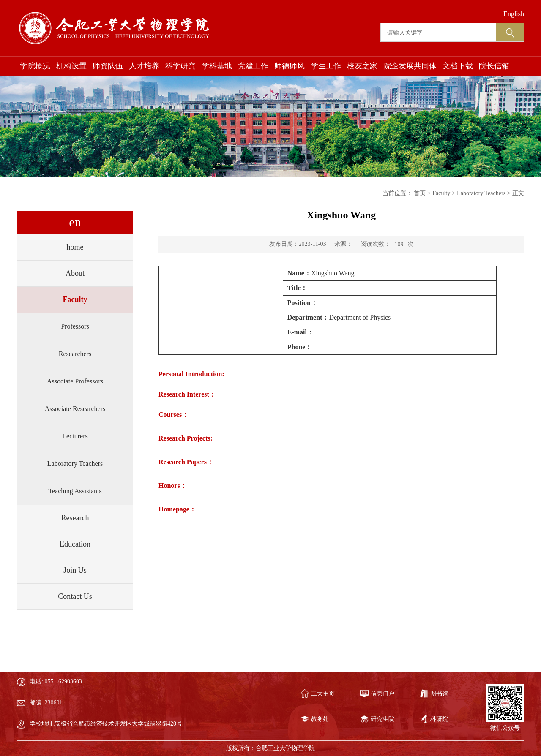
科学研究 (180, 66)
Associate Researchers (75, 409)
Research (75, 518)
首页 (420, 193)
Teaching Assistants (75, 491)
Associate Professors (75, 381)
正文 (518, 193)
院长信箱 (494, 66)
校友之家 (362, 66)
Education (75, 544)
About (75, 273)
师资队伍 (108, 66)
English (514, 14)
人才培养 (144, 66)
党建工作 (253, 66)
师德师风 (290, 66)
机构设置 (71, 66)
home (75, 247)
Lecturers (75, 436)
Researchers (75, 354)
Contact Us (75, 596)
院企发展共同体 (410, 66)
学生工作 (326, 66)
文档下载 (458, 66)
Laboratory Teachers (75, 464)
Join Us (75, 570)
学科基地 (217, 66)
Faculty (75, 299)
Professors (75, 326)
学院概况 (35, 66)
